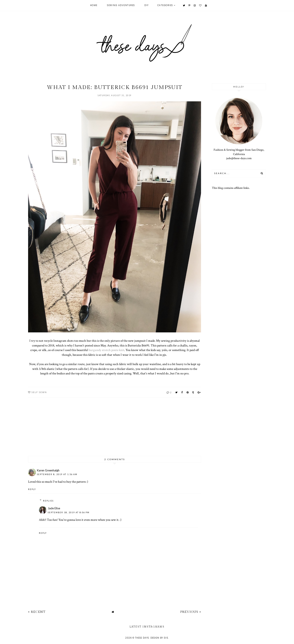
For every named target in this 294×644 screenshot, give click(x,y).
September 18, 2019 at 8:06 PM (69, 512)
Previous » (191, 612)
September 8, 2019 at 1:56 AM (57, 474)
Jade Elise (54, 508)
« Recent (37, 612)
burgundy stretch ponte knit (106, 350)
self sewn (39, 392)
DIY (147, 5)
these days (142, 638)
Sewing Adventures (121, 5)
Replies (48, 501)
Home (94, 5)
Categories (165, 5)
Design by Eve (159, 638)
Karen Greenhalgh (48, 470)
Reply (32, 489)
